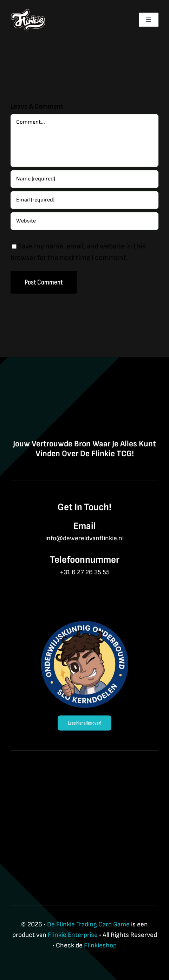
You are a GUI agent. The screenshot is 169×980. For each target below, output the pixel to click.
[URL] (84, 221)
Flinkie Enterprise (73, 935)
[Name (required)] (84, 179)
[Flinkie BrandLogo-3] (28, 12)
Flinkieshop (100, 945)
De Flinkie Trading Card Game (88, 924)
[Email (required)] (84, 200)
